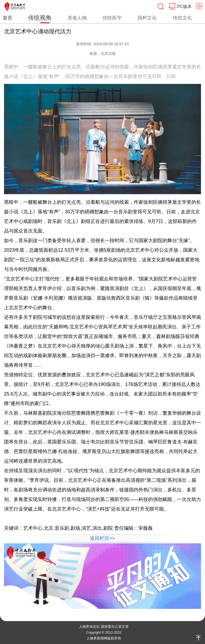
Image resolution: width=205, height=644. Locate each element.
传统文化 (182, 18)
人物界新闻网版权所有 (104, 638)
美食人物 (77, 18)
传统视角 (40, 18)
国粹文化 (147, 18)
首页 (7, 18)
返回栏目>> (102, 538)
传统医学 (112, 18)
